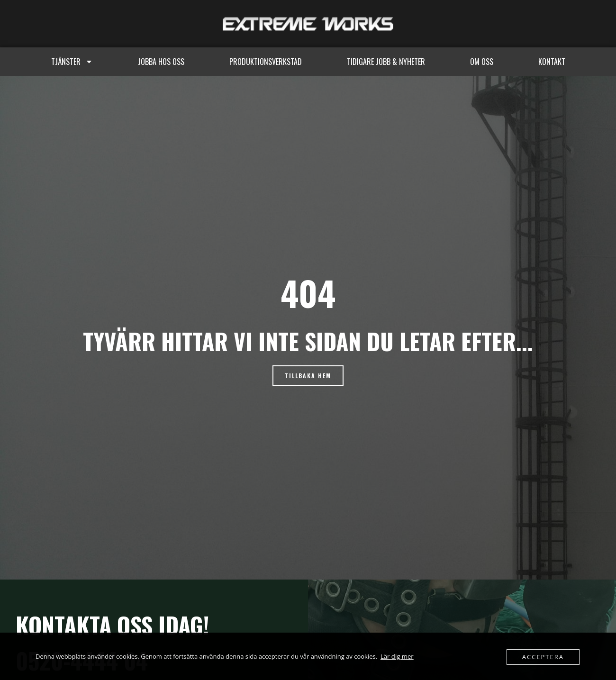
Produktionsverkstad (266, 62)
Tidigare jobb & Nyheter (386, 62)
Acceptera (543, 657)
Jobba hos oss (161, 62)
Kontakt (552, 62)
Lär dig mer (397, 656)
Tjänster (72, 62)
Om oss (482, 62)
